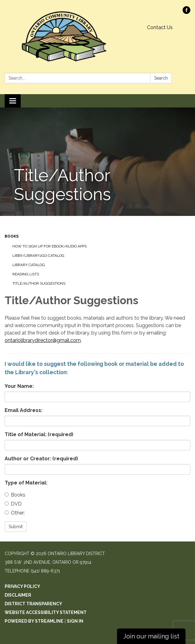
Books (12, 236)
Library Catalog (29, 265)
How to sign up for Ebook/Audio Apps (50, 246)
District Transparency (33, 604)
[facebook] (186, 12)
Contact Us (160, 27)
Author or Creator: (41, 459)
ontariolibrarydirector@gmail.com (43, 340)
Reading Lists (26, 274)
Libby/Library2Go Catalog (38, 256)
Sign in (75, 621)
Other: (15, 513)
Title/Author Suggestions (39, 283)
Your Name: (19, 386)
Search (161, 78)
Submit (16, 527)
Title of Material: (39, 434)
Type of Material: (26, 483)
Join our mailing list (151, 636)
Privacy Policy (22, 586)
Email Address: (24, 410)
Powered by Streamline (34, 621)
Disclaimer (18, 595)
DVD (13, 504)
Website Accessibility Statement (46, 612)
